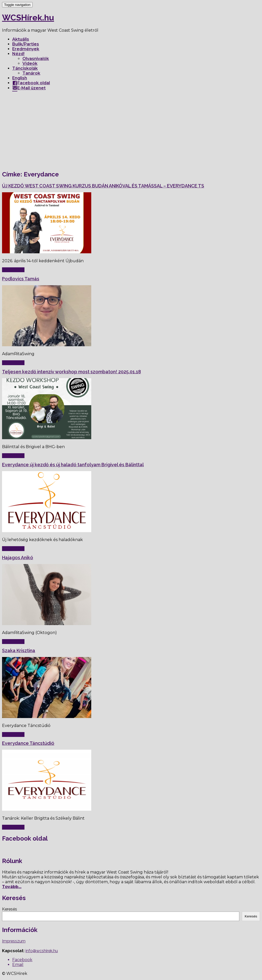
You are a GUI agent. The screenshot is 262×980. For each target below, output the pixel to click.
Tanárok (31, 73)
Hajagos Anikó (18, 558)
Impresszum (14, 941)
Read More (13, 270)
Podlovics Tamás (21, 279)
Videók (30, 63)
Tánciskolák (25, 68)
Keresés (10, 909)
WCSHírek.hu (28, 17)
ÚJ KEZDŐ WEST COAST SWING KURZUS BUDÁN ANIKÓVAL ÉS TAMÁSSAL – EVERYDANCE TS (103, 186)
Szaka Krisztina (19, 650)
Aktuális (21, 39)
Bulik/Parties (26, 44)
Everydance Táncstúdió (28, 743)
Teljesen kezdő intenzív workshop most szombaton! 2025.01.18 (71, 372)
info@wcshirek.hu (42, 951)
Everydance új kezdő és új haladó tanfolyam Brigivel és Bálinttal (73, 465)
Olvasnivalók (36, 59)
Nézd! (18, 54)
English (20, 78)
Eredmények (26, 49)
